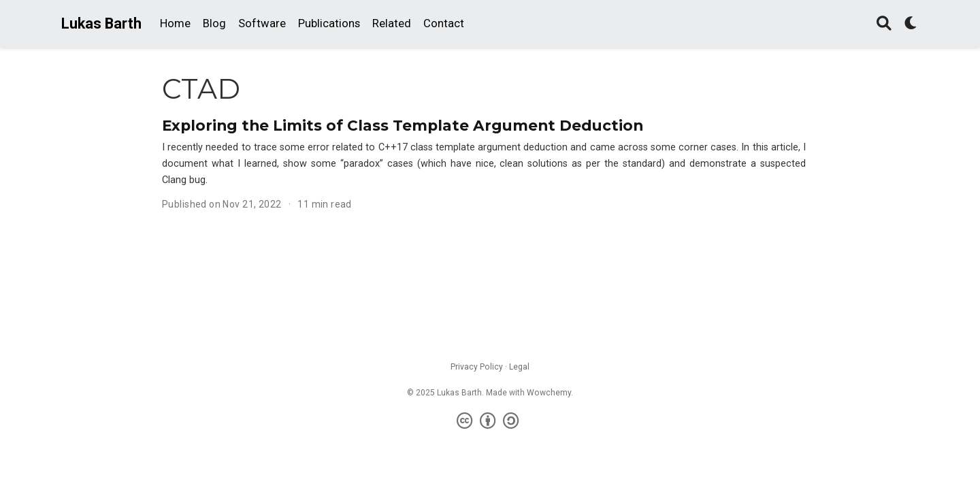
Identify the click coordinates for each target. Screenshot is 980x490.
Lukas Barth (101, 23)
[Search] (884, 24)
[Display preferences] (911, 24)
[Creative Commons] (490, 421)
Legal (519, 367)
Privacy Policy (477, 367)
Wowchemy (549, 393)
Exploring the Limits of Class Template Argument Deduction (403, 125)
